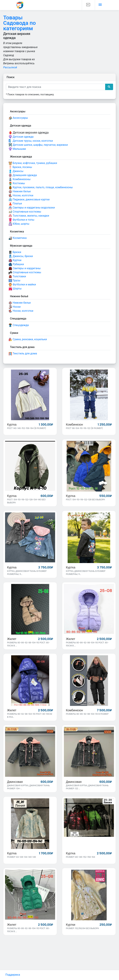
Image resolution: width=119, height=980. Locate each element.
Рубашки (16, 264)
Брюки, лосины (20, 167)
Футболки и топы (21, 220)
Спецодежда (19, 325)
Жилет (12, 639)
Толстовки (17, 277)
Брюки (15, 252)
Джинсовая (15, 782)
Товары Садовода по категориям (20, 23)
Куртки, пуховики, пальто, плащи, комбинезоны (41, 187)
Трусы (15, 281)
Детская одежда (21, 137)
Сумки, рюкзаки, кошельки (28, 339)
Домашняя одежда (23, 175)
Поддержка (13, 975)
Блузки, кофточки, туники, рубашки (33, 163)
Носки (15, 307)
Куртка (12, 424)
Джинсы (16, 171)
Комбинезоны (20, 179)
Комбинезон (74, 424)
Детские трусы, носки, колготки (31, 141)
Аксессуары (18, 118)
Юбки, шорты (19, 224)
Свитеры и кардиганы (25, 268)
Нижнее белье (20, 192)
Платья (15, 204)
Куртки (15, 260)
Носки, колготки (21, 196)
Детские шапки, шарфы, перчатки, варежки (38, 145)
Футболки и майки (22, 285)
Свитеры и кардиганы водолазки (32, 208)
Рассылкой (10, 67)
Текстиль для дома (23, 354)
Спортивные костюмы (25, 212)
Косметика (18, 238)
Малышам (17, 149)
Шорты (15, 289)
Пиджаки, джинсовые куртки (29, 200)
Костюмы (17, 183)
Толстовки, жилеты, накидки (29, 216)
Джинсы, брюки (21, 256)
